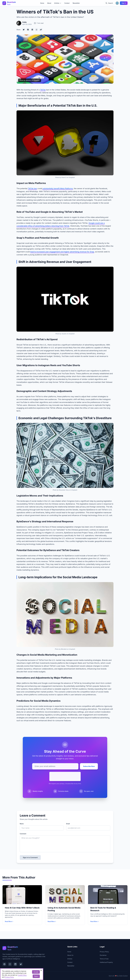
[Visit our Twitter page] (21, 964)
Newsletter (76, 3)
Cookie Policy (22, 975)
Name (22, 824)
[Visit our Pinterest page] (4, 964)
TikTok (43, 90)
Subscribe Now (89, 766)
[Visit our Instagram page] (10, 964)
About (49, 3)
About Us (70, 955)
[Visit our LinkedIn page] (15, 964)
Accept (36, 972)
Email (68, 824)
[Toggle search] (109, 3)
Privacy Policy (104, 952)
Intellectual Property (106, 962)
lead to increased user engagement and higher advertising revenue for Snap (62, 252)
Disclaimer (103, 955)
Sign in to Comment (30, 857)
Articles (70, 959)
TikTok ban (32, 189)
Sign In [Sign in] (124, 3)
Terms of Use (104, 959)
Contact (67, 3)
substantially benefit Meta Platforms (57, 189)
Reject (36, 976)
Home (42, 3)
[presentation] (65, 776)
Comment (23, 834)
